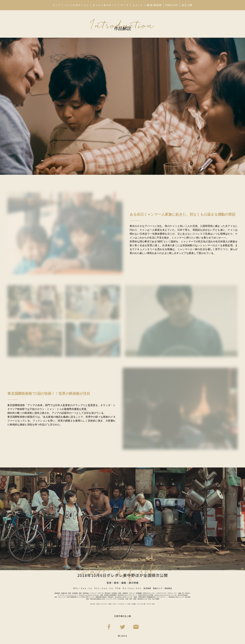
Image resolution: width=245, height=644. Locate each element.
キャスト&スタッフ (105, 5)
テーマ (125, 5)
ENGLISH (172, 5)
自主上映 (187, 5)
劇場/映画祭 (154, 5)
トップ (57, 5)
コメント (138, 5)
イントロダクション (77, 5)
